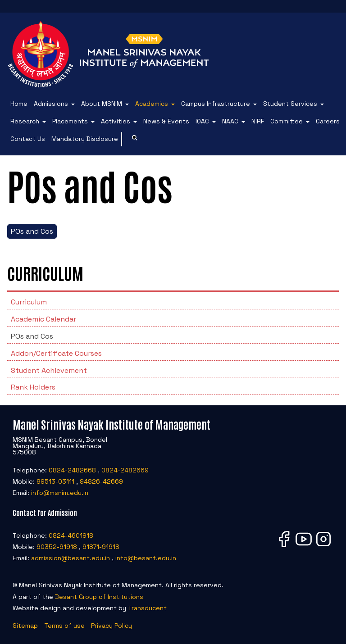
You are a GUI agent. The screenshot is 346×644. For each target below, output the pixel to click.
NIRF (258, 121)
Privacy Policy (112, 626)
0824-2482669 (125, 470)
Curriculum (29, 302)
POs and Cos (32, 231)
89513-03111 (55, 481)
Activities (116, 121)
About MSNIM (102, 104)
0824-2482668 (72, 470)
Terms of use (64, 626)
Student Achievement (49, 370)
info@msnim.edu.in (60, 493)
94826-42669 (101, 481)
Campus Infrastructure (216, 104)
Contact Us (28, 139)
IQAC (202, 121)
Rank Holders (33, 387)
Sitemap (25, 626)
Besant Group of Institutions (99, 597)
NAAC (230, 121)
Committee (287, 121)
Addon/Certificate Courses (56, 353)
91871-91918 (101, 547)
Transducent (147, 608)
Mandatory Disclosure (85, 139)
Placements (70, 121)
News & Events (166, 121)
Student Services (290, 104)
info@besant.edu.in (146, 558)
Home (19, 104)
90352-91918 (57, 547)
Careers (328, 121)
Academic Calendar (43, 319)
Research (25, 121)
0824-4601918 (71, 535)
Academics (152, 104)
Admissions (51, 104)
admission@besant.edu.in (71, 558)
